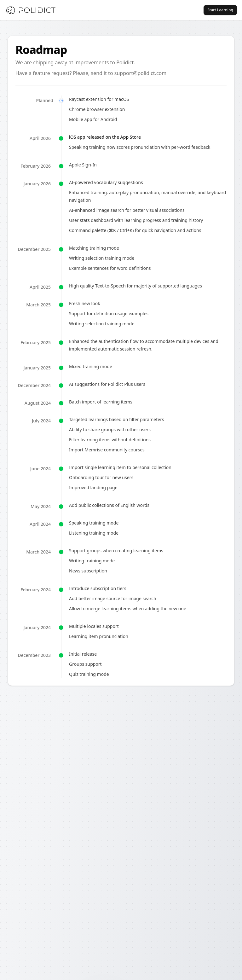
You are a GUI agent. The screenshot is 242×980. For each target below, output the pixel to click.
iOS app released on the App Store (105, 137)
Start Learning (220, 10)
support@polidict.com (141, 73)
